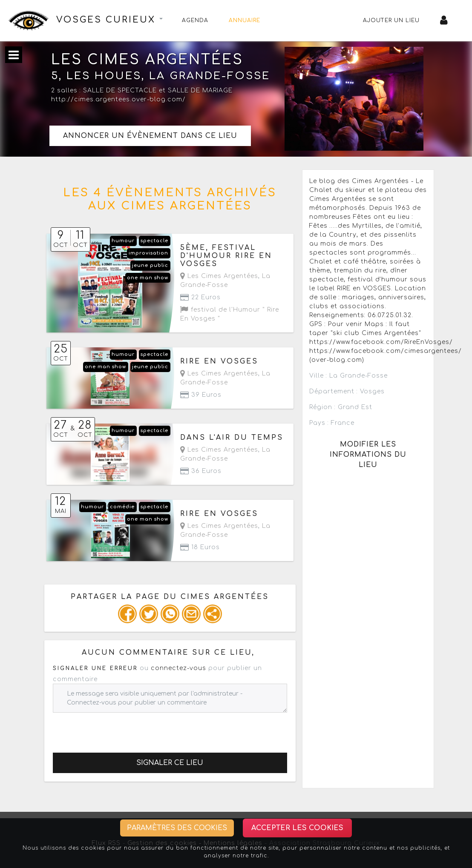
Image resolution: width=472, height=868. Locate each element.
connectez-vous (178, 668)
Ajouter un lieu (391, 20)
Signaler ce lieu (170, 763)
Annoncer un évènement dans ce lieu (150, 136)
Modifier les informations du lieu (368, 455)
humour (123, 241)
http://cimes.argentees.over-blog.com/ (118, 99)
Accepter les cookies (297, 828)
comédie (122, 507)
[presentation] (118, 729)
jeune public (150, 265)
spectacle (154, 241)
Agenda (195, 20)
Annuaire (245, 20)
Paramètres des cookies (177, 828)
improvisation (148, 253)
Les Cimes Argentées (219, 276)
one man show (148, 278)
